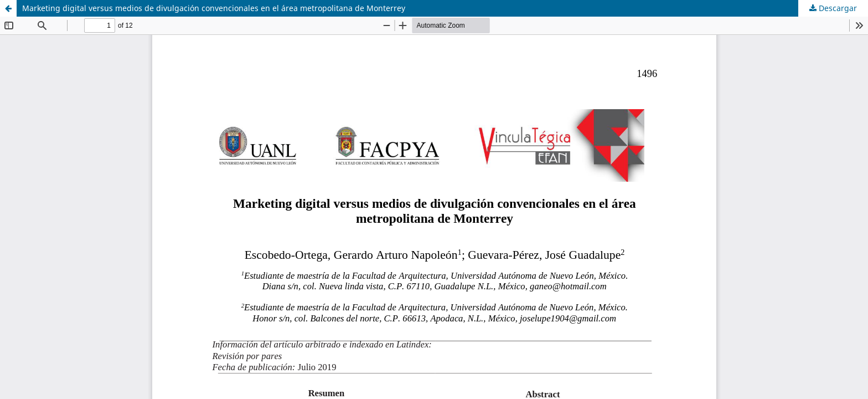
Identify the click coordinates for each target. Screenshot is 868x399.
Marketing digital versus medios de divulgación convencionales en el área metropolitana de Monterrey (214, 8)
